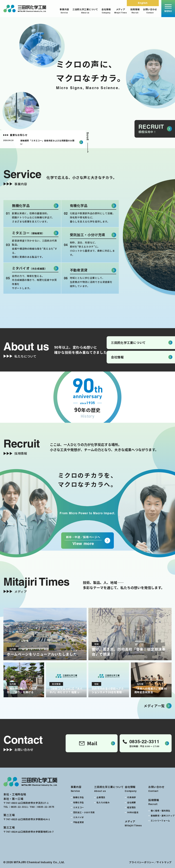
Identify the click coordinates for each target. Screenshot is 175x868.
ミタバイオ (79, 817)
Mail (88, 743)
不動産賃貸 (79, 822)
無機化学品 (79, 797)
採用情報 (135, 11)
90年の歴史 (133, 812)
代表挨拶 (132, 797)
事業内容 (64, 11)
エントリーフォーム (160, 820)
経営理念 (132, 807)
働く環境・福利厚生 (160, 811)
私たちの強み (103, 802)
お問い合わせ (150, 11)
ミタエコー (79, 807)
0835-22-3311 (19, 807)
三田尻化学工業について (85, 11)
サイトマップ (164, 862)
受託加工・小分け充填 (84, 812)
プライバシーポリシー (142, 862)
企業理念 (101, 797)
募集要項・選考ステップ (163, 816)
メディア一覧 (154, 706)
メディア (121, 11)
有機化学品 (79, 802)
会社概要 (132, 802)
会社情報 (106, 11)
